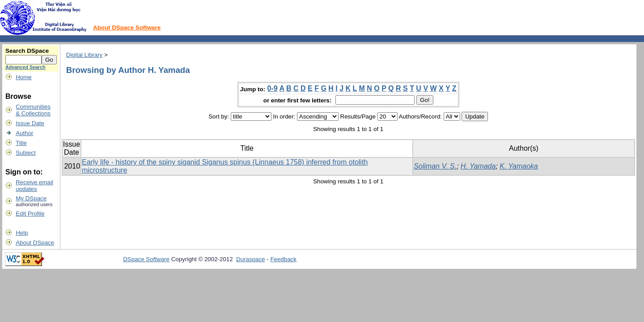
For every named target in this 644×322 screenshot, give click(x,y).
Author (24, 133)
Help (22, 233)
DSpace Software (146, 259)
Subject (25, 153)
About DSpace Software (127, 28)
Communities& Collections (33, 110)
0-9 (273, 88)
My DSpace (31, 198)
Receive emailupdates (34, 186)
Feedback (283, 259)
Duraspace (250, 259)
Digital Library (84, 55)
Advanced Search (25, 67)
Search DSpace (27, 51)
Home (24, 77)
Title (21, 143)
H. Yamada (478, 166)
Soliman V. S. (435, 166)
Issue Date (30, 123)
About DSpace (35, 243)
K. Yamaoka (519, 166)
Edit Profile (30, 214)
